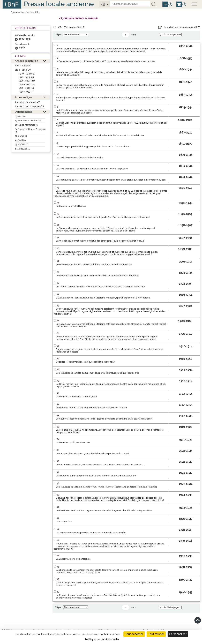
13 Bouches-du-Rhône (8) (28, 121)
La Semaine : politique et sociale (73, 442)
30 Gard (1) (20, 140)
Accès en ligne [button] (24, 97)
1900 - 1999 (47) (23, 70)
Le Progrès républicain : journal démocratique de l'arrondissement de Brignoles (97, 276)
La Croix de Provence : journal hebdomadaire (79, 158)
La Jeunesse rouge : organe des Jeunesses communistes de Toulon (91, 533)
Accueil (15, 12)
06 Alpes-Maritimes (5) (27, 125)
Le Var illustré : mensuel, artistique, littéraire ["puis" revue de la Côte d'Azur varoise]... (100, 465)
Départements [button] (23, 112)
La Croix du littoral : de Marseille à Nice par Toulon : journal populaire (92, 169)
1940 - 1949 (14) (27, 88)
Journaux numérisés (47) (28, 102)
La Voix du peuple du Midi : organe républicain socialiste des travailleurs (93, 147)
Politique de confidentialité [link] (102, 639)
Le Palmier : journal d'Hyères (71, 206)
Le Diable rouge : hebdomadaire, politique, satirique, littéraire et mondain (94, 264)
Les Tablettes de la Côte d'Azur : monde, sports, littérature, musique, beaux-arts (97, 373)
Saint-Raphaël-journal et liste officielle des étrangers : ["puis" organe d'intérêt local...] (100, 241)
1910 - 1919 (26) (27, 77)
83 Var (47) (20, 116)
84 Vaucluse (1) (23, 149)
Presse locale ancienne (59, 4)
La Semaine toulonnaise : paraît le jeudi (76, 397)
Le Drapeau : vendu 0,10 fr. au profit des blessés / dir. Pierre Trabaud (91, 408)
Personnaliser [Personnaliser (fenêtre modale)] (178, 634)
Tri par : (59, 35)
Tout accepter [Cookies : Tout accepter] (134, 634)
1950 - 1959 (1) (26, 91)
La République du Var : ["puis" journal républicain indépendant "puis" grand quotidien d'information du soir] (111, 180)
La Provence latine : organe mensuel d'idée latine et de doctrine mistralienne (96, 476)
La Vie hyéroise (64, 522)
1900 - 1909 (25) (27, 74)
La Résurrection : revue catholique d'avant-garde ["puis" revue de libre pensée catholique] (103, 217)
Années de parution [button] (26, 61)
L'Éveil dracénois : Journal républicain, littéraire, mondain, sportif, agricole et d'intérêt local (103, 298)
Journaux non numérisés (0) (29, 106)
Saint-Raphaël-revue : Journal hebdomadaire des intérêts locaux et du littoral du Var (100, 135)
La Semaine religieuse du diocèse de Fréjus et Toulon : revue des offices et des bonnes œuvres (105, 61)
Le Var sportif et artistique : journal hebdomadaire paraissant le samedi (93, 454)
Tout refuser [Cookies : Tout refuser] (156, 634)
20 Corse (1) (21, 136)
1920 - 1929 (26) (27, 81)
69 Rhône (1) (21, 144)
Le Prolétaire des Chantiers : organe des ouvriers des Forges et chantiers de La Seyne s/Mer (104, 510)
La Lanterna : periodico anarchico (73, 559)
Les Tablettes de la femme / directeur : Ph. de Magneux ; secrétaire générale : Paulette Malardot (106, 487)
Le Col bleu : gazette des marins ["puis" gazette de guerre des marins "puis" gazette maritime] (104, 419)
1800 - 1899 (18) (23, 65)
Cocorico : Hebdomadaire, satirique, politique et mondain (86, 362)
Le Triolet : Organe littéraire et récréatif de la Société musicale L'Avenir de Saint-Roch (101, 287)
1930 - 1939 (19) (27, 84)
